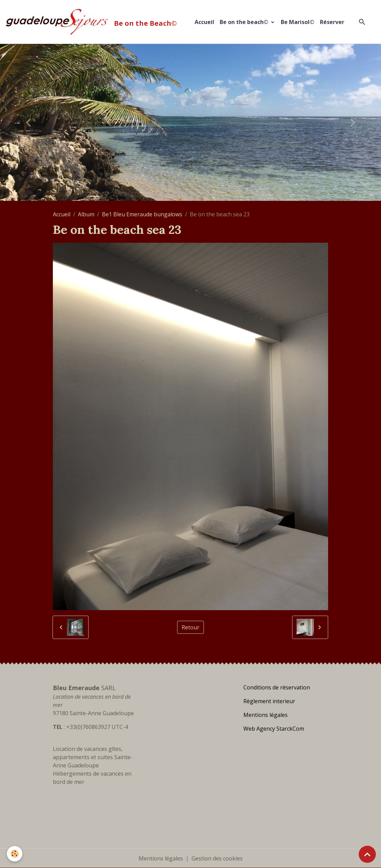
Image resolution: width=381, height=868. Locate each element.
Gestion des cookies (217, 858)
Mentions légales (161, 858)
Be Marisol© (298, 22)
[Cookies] (15, 854)
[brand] (93, 22)
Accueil (204, 22)
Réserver (332, 22)
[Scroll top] (367, 854)
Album (86, 214)
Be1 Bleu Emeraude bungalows (142, 214)
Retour (190, 627)
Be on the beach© (245, 22)
